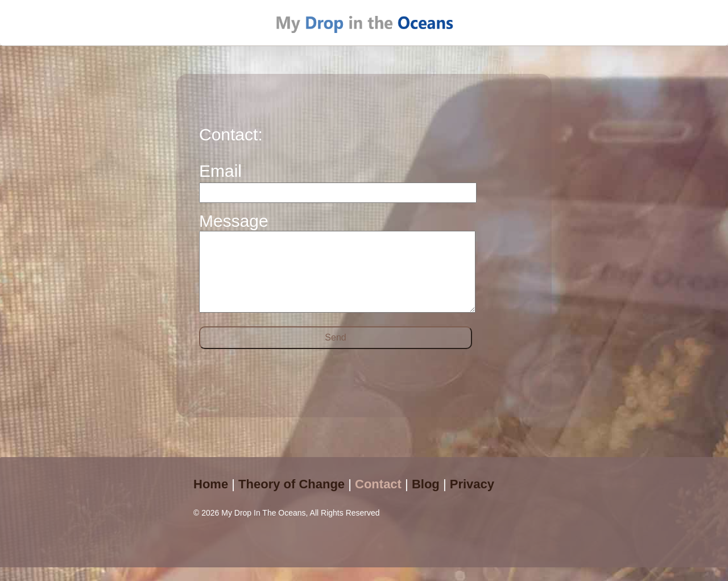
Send (335, 351)
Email (220, 171)
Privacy (472, 498)
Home (211, 498)
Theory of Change (291, 498)
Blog (426, 498)
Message (234, 221)
